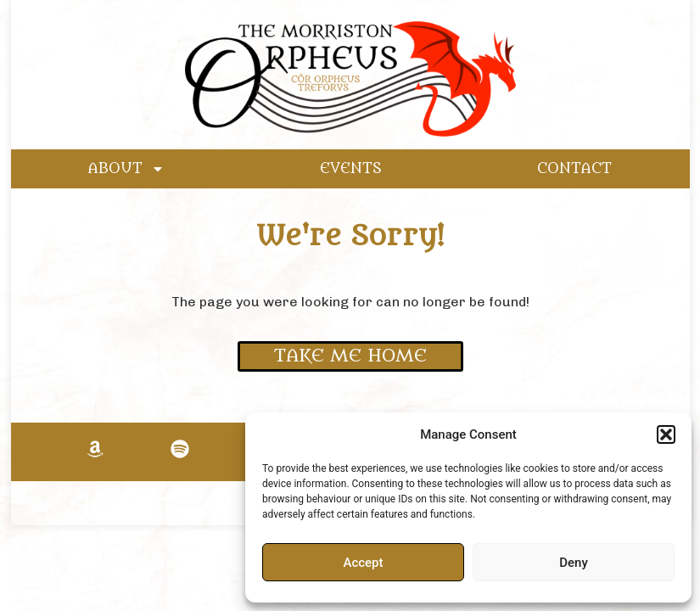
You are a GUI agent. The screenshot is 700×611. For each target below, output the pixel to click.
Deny (574, 563)
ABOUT (126, 169)
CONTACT (574, 169)
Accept (363, 563)
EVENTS (351, 169)
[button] (666, 434)
